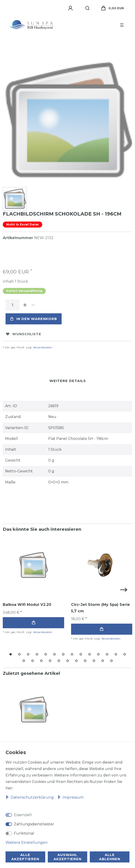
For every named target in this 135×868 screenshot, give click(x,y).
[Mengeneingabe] (12, 305)
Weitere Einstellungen (27, 843)
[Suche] (88, 8)
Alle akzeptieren (25, 857)
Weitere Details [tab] (68, 381)
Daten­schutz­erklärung (30, 797)
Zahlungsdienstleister (34, 824)
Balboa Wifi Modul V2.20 (27, 605)
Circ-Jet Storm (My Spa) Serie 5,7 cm (100, 608)
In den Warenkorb (34, 319)
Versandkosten (43, 347)
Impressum (70, 797)
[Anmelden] (71, 8)
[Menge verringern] (33, 305)
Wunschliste (24, 334)
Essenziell (23, 815)
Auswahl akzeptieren (67, 857)
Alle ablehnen (110, 857)
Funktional (24, 833)
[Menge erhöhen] (25, 305)
